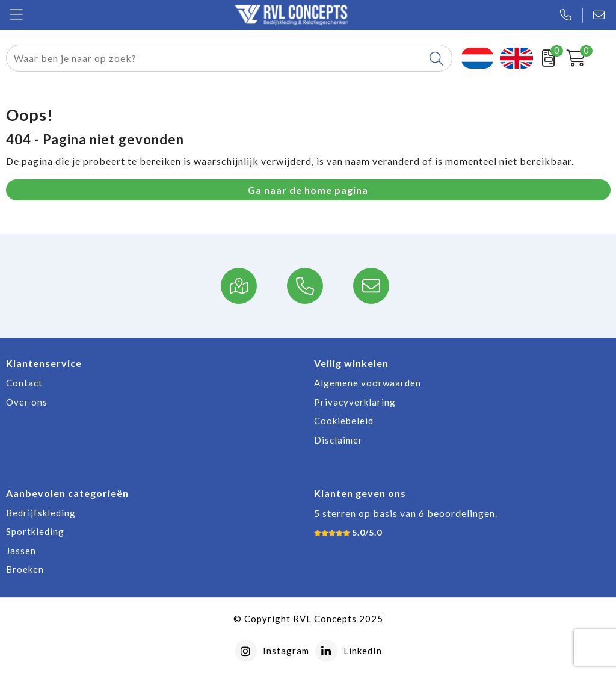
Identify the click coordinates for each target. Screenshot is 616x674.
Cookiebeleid (344, 421)
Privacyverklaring (355, 402)
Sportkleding (35, 531)
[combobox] (215, 58)
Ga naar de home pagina (308, 190)
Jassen (21, 551)
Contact (24, 383)
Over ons (27, 402)
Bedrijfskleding (41, 513)
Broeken (25, 569)
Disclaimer (338, 440)
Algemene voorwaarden (368, 383)
